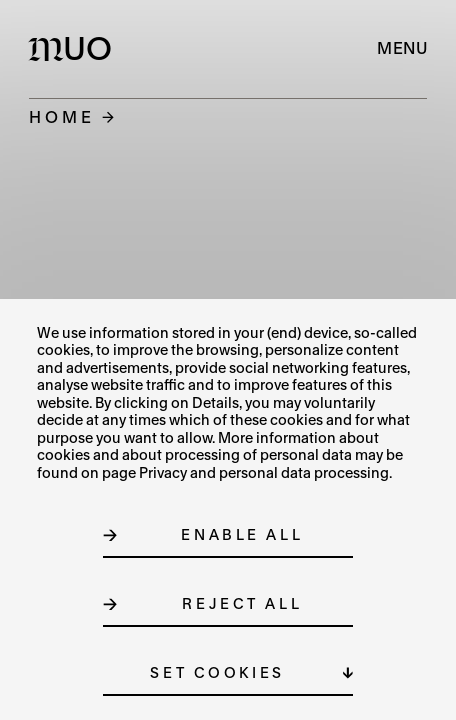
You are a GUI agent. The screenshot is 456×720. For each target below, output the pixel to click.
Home (62, 116)
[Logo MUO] (74, 48)
